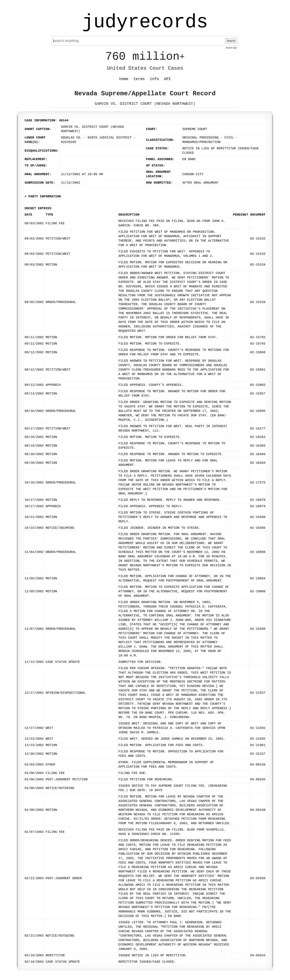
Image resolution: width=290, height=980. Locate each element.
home (124, 79)
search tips (231, 48)
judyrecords (145, 22)
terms (139, 79)
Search (231, 41)
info (154, 79)
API (167, 79)
